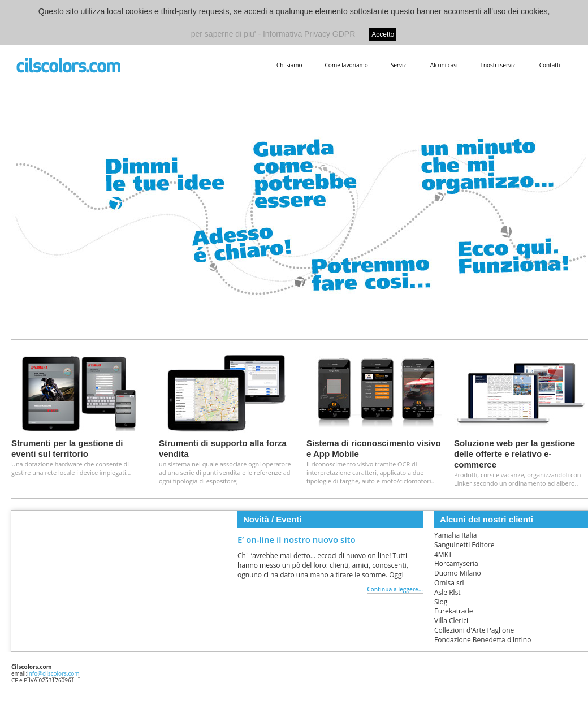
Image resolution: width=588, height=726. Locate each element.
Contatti (550, 65)
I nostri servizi (498, 65)
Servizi (399, 65)
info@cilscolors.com (53, 673)
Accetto (383, 34)
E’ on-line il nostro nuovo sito (297, 539)
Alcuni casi (444, 65)
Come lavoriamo (347, 65)
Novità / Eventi (272, 519)
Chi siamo (289, 65)
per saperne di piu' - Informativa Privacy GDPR (273, 34)
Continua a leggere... (395, 589)
